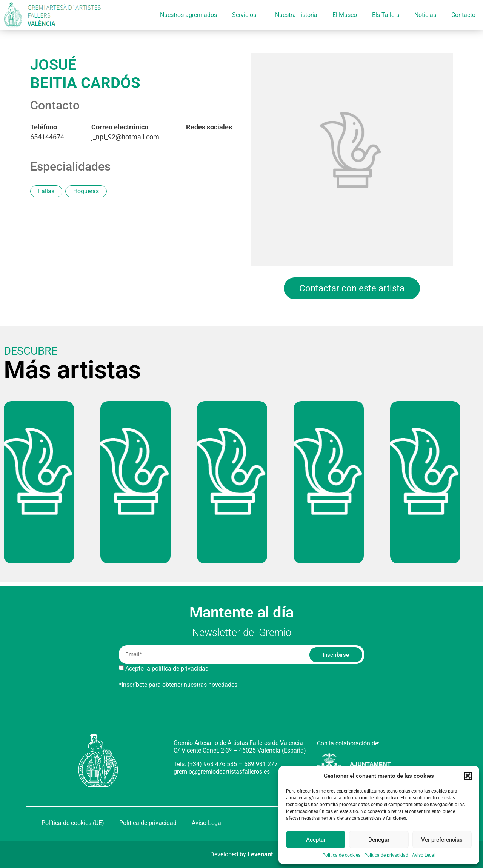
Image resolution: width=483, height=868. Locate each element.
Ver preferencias (442, 840)
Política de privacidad (386, 855)
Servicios (246, 15)
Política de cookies (341, 855)
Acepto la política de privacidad (167, 669)
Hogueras (86, 191)
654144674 (47, 132)
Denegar (379, 840)
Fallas (46, 191)
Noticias (425, 15)
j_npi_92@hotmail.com (125, 132)
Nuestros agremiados (188, 15)
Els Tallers (386, 15)
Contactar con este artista (352, 288)
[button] (468, 776)
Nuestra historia (296, 15)
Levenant (260, 854)
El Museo (345, 15)
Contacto (463, 15)
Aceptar (316, 840)
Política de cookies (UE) (73, 823)
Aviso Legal (424, 855)
